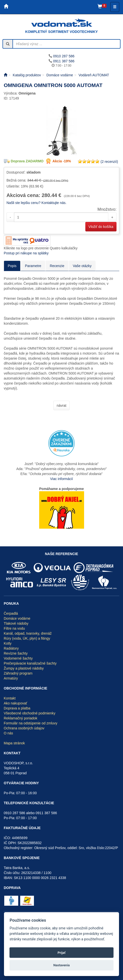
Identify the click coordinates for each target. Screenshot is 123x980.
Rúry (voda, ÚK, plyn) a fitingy (27, 638)
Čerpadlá (11, 613)
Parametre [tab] (33, 266)
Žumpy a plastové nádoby (24, 668)
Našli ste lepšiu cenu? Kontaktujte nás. (36, 203)
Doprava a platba (17, 708)
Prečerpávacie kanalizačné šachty (30, 663)
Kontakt (10, 698)
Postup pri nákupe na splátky (26, 253)
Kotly (8, 643)
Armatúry (11, 678)
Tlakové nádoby (16, 623)
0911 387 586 (64, 61)
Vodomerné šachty (18, 658)
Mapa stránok (14, 743)
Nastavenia (62, 965)
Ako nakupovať (15, 703)
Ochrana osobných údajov (24, 728)
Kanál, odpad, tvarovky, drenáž (28, 633)
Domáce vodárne (17, 618)
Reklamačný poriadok (21, 718)
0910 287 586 (64, 56)
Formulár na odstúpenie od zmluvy (31, 723)
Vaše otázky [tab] (82, 266)
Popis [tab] (12, 266)
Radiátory (11, 648)
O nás (8, 733)
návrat (61, 405)
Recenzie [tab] (57, 266)
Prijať (62, 953)
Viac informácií (62, 479)
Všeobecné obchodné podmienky (30, 713)
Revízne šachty (16, 653)
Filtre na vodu (14, 628)
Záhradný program (18, 673)
